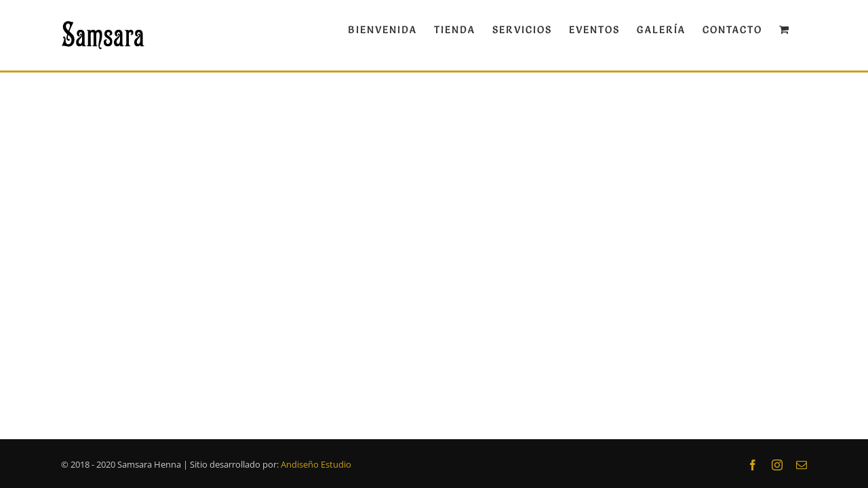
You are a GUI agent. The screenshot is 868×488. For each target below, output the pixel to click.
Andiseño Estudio (316, 464)
